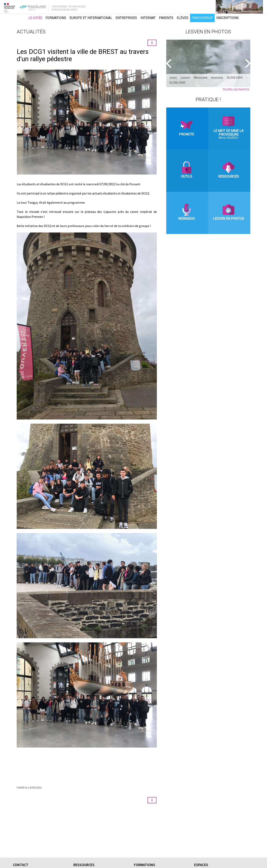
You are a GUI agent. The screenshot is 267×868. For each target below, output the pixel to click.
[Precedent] (169, 63)
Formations (56, 18)
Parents (166, 18)
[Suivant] (247, 63)
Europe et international (91, 18)
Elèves (183, 18)
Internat (148, 18)
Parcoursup (202, 18)
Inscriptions (228, 18)
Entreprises (126, 18)
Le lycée (35, 18)
